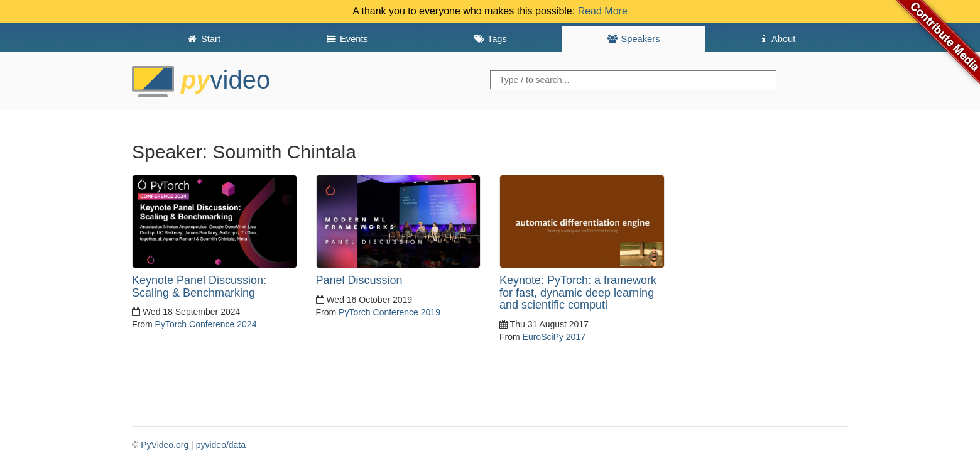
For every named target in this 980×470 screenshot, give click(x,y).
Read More (603, 11)
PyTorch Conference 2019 (389, 312)
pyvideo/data (221, 445)
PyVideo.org (165, 445)
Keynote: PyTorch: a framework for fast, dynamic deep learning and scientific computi (578, 293)
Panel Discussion (359, 280)
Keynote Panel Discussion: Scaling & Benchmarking (199, 287)
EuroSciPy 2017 (554, 337)
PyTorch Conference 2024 (206, 324)
